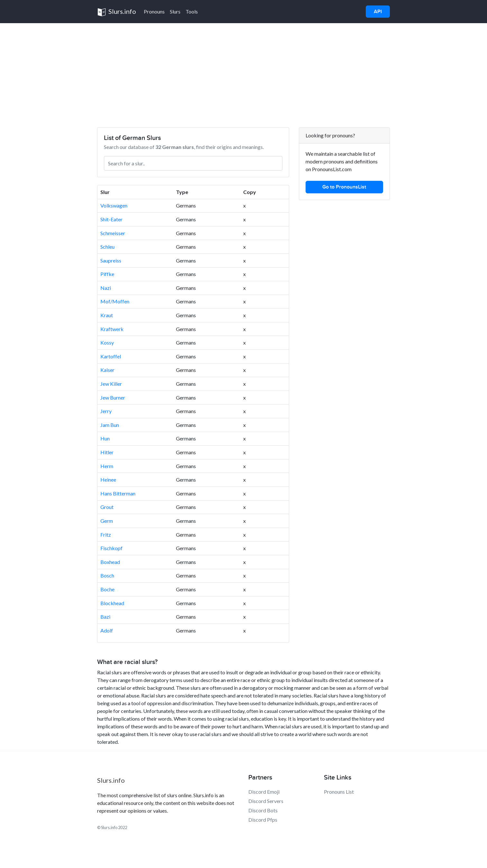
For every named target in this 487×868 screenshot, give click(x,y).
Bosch (107, 575)
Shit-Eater (111, 219)
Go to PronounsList (344, 187)
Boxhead (110, 562)
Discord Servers (266, 801)
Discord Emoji (264, 792)
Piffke (107, 274)
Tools (192, 11)
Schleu (107, 247)
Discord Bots (263, 810)
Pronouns (154, 11)
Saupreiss (111, 260)
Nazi (106, 288)
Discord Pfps (263, 820)
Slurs (175, 11)
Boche (107, 589)
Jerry (106, 411)
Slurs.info (117, 12)
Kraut (107, 315)
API (378, 12)
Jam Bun (110, 425)
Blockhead (112, 603)
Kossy (107, 342)
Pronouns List (339, 792)
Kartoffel (111, 356)
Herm (107, 466)
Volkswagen (114, 205)
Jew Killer (111, 384)
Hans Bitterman (118, 493)
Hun (105, 438)
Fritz (106, 535)
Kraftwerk (112, 329)
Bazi (105, 617)
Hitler (107, 452)
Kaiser (107, 370)
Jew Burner (113, 397)
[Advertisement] (243, 71)
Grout (107, 507)
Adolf (107, 630)
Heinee (108, 480)
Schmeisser (113, 233)
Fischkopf (111, 548)
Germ (107, 521)
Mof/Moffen (115, 301)
